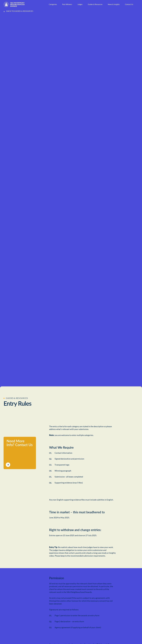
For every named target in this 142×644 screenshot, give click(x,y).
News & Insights (114, 4)
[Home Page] (14, 4)
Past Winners (67, 4)
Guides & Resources (95, 4)
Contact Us (129, 4)
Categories (53, 4)
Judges (80, 4)
